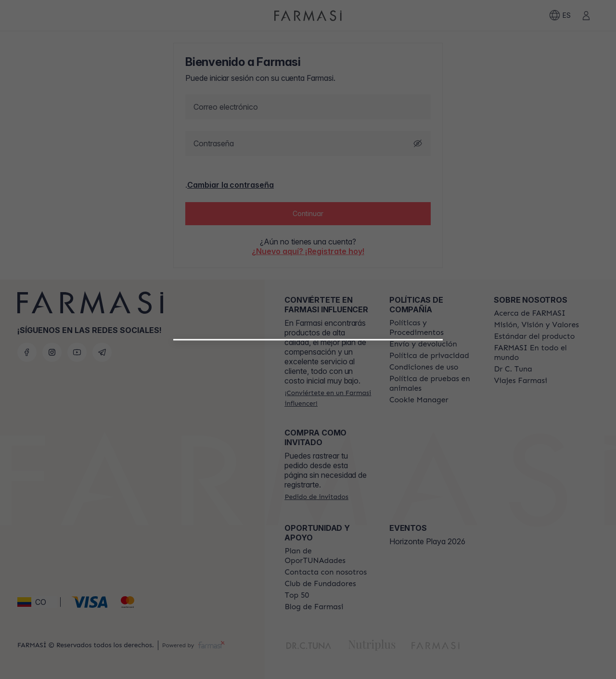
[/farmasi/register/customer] (308, 473)
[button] (308, 448)
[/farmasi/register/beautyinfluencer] (308, 452)
